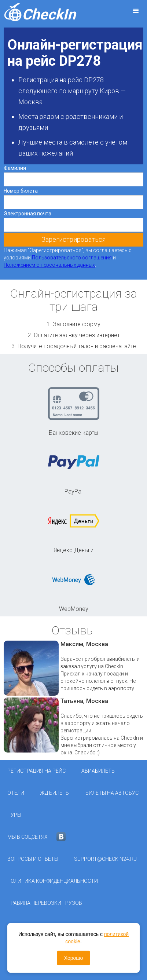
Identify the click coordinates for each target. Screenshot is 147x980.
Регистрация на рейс (36, 771)
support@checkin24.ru (105, 859)
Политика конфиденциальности (53, 881)
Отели (16, 793)
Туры (14, 815)
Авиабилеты (98, 771)
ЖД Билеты (55, 793)
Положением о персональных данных (49, 265)
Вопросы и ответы (33, 859)
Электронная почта (27, 214)
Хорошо (74, 958)
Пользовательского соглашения (72, 258)
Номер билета (21, 191)
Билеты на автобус (112, 793)
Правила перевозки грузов (45, 903)
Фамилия (15, 168)
